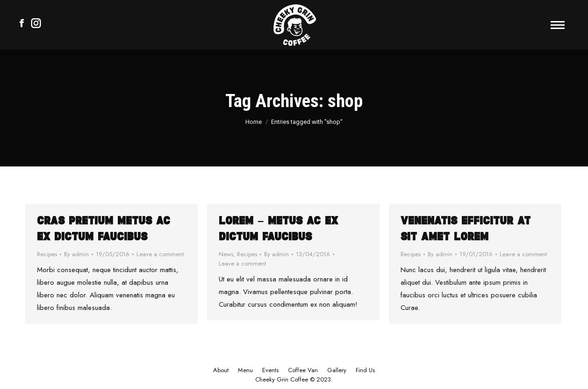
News (226, 254)
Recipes (47, 254)
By (76, 254)
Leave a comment (160, 254)
